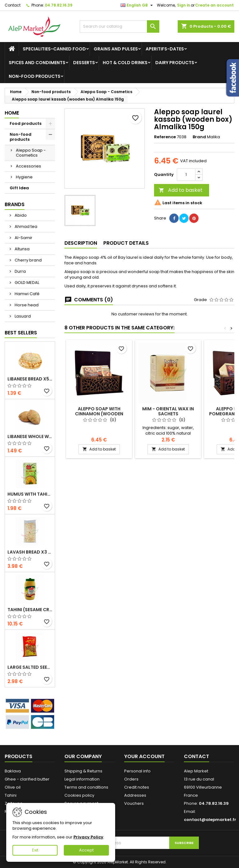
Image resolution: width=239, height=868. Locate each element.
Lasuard (22, 316)
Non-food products (35, 76)
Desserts (84, 63)
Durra (20, 271)
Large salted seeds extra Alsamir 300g (30, 667)
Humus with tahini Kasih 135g (30, 494)
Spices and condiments (37, 63)
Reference (165, 137)
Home (12, 113)
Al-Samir (23, 238)
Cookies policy (79, 795)
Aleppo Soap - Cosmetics (31, 153)
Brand (199, 137)
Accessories (28, 166)
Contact (13, 5)
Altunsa (22, 249)
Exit (35, 850)
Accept (86, 850)
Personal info (137, 771)
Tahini (11, 795)
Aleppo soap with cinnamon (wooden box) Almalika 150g (99, 414)
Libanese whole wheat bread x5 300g (30, 436)
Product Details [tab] (126, 243)
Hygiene (24, 177)
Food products (26, 123)
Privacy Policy (88, 837)
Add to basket (181, 190)
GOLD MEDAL (26, 283)
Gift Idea (19, 188)
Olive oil (13, 787)
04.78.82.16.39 (59, 5)
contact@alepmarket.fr (210, 820)
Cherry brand (28, 260)
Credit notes (137, 787)
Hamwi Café (27, 294)
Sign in (184, 5)
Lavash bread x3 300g (30, 552)
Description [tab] (81, 243)
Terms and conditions (86, 787)
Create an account (214, 5)
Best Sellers (21, 333)
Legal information (82, 779)
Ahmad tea (26, 226)
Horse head (26, 305)
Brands (15, 204)
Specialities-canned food (54, 49)
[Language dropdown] (137, 5)
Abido (20, 215)
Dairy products (175, 63)
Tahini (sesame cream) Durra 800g (30, 610)
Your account (144, 756)
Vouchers (134, 803)
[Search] (119, 26)
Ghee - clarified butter (27, 779)
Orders (131, 779)
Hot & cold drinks (125, 63)
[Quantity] (186, 175)
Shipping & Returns (83, 771)
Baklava (13, 771)
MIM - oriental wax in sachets (168, 411)
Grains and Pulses (116, 49)
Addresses (135, 795)
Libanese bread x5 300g (30, 379)
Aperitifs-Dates (165, 49)
